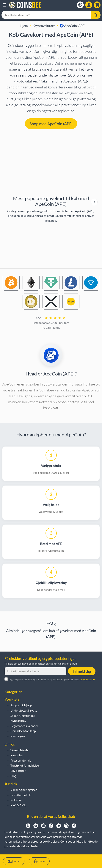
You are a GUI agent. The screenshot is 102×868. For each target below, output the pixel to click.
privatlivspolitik (87, 680)
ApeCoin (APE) (73, 26)
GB (39, 861)
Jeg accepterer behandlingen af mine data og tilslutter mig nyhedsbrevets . (52, 680)
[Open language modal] (80, 5)
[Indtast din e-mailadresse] (36, 671)
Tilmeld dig (82, 671)
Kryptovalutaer (44, 26)
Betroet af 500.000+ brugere (51, 323)
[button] (4, 5)
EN (14, 861)
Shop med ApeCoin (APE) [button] (51, 124)
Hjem (24, 26)
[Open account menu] (89, 5)
